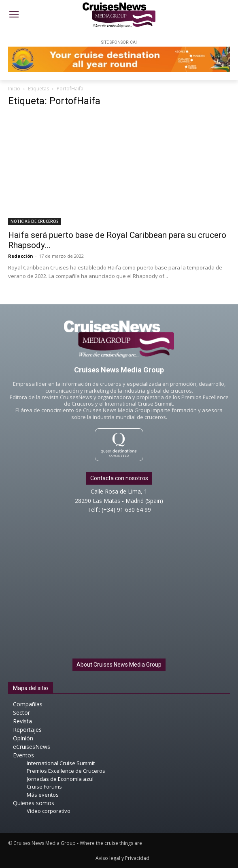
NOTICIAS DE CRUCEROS (35, 221)
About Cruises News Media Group (119, 665)
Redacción (21, 256)
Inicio (14, 89)
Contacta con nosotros (119, 478)
